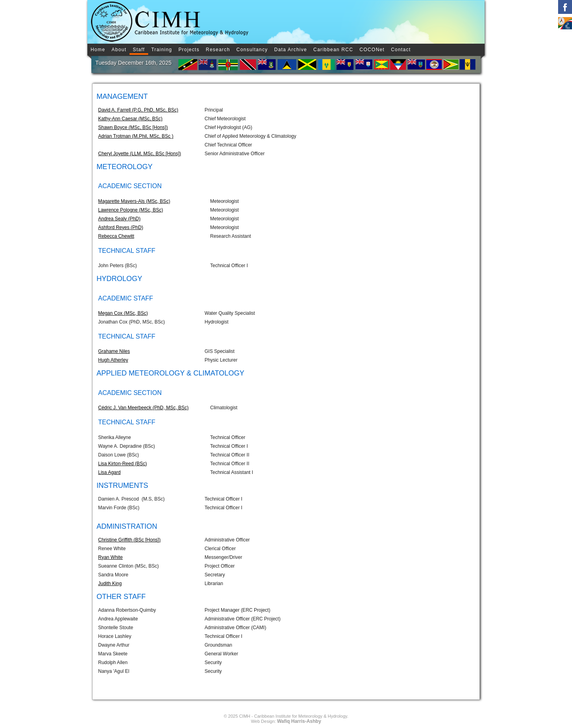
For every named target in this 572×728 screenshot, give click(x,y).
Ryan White (110, 557)
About (119, 50)
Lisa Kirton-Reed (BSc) (123, 464)
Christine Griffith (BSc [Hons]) (129, 540)
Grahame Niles (114, 351)
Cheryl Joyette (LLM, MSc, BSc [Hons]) (140, 154)
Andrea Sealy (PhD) (119, 219)
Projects (189, 50)
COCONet (372, 50)
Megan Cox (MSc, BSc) (123, 313)
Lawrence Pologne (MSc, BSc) (130, 210)
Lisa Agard (109, 472)
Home (98, 50)
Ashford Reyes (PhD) (121, 227)
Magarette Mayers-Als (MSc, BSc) (134, 201)
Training (162, 50)
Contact (401, 50)
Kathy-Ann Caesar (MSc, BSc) (130, 119)
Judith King (110, 584)
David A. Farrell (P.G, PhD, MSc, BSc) (138, 110)
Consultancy (252, 50)
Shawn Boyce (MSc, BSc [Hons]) (133, 127)
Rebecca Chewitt (116, 236)
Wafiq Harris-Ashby (299, 721)
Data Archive (290, 50)
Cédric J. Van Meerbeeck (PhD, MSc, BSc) (143, 408)
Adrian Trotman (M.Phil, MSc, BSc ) (136, 136)
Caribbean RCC (333, 50)
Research (218, 50)
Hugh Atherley (113, 360)
